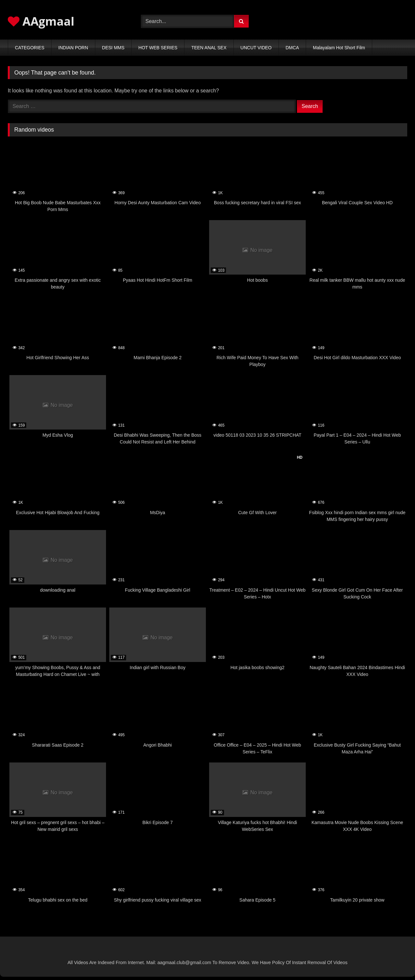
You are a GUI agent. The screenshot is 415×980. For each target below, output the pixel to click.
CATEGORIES (30, 48)
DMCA (292, 48)
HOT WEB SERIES (158, 48)
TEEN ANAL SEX (209, 48)
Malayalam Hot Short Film (339, 48)
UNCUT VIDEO (256, 48)
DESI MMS (113, 48)
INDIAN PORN (73, 48)
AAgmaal (41, 21)
